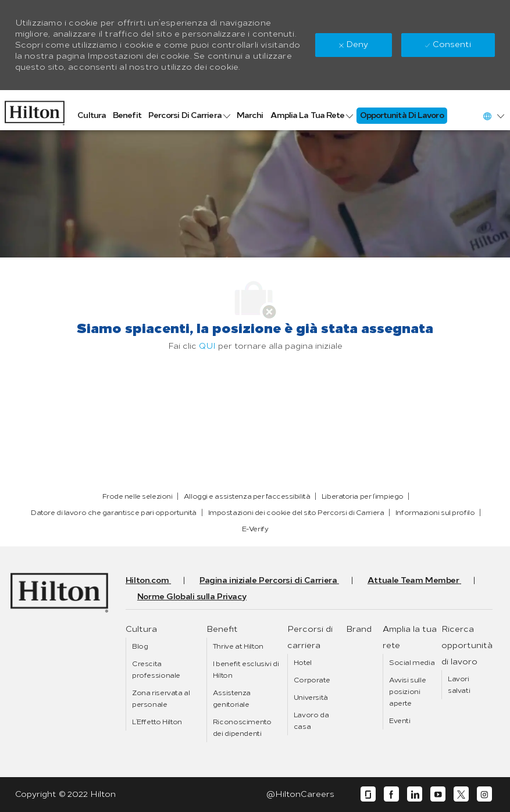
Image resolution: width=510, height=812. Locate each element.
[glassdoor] (368, 794)
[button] (493, 116)
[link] (35, 110)
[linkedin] (415, 794)
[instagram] (484, 794)
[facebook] (391, 794)
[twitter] (461, 794)
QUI (207, 346)
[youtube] (438, 794)
